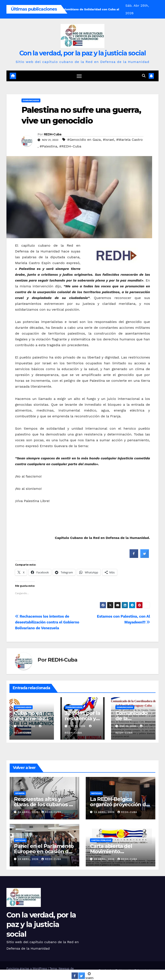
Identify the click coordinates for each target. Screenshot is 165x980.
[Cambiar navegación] (79, 76)
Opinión (20, 793)
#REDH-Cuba (70, 146)
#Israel (109, 140)
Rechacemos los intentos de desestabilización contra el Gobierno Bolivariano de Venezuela (47, 622)
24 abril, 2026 (29, 812)
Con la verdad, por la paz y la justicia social (82, 53)
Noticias (96, 793)
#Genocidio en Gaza (84, 140)
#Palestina (49, 146)
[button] (144, 76)
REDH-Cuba (53, 135)
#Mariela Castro (129, 140)
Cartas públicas (101, 840)
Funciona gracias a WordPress (27, 969)
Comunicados (31, 101)
